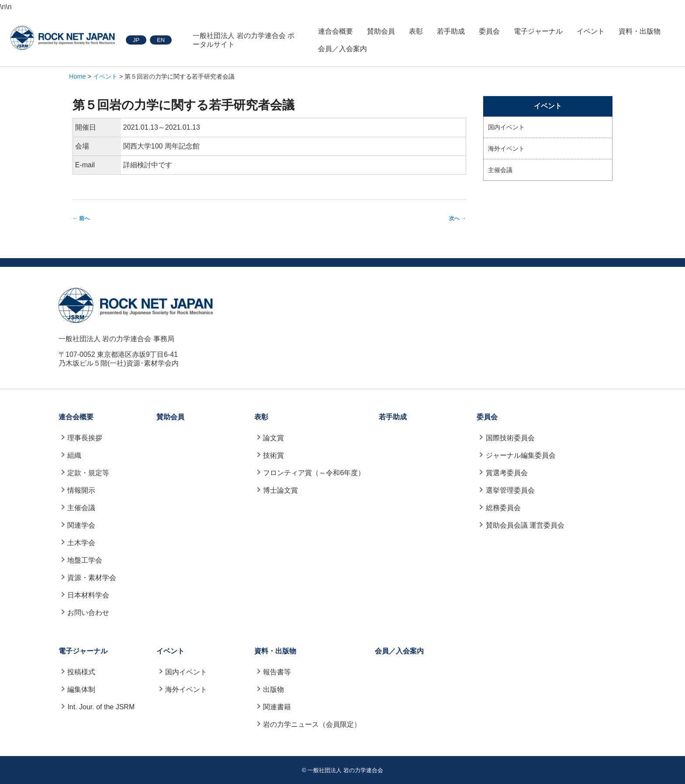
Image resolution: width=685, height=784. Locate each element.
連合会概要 (336, 31)
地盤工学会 (85, 560)
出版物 (273, 689)
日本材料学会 (88, 595)
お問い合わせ (88, 613)
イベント (591, 31)
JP (136, 40)
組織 (74, 455)
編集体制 (81, 689)
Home (77, 76)
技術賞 (273, 455)
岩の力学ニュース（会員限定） (312, 724)
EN (161, 40)
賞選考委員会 (507, 473)
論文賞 (273, 438)
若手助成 (451, 31)
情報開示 (81, 490)
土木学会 (81, 543)
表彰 (416, 31)
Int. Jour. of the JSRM (101, 707)
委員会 (489, 31)
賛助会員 (381, 31)
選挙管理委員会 (510, 490)
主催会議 (500, 170)
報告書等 (277, 672)
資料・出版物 (640, 31)
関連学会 (81, 525)
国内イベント (506, 127)
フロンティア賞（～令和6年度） (314, 473)
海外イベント (506, 149)
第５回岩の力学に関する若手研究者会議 (183, 105)
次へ (458, 218)
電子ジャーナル (538, 31)
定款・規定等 (88, 473)
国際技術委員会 (510, 438)
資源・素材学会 (92, 578)
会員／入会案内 (342, 49)
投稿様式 (81, 672)
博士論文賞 (280, 490)
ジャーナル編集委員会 (521, 455)
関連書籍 (277, 707)
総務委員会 (503, 508)
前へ (81, 218)
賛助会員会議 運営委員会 (525, 525)
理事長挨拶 (85, 438)
